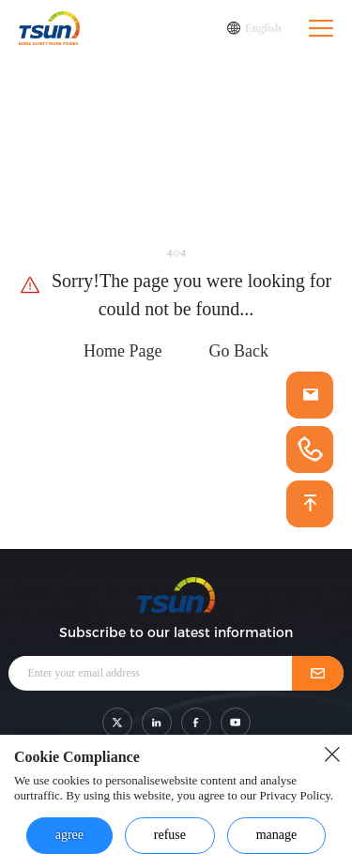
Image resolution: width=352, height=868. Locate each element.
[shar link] (117, 723)
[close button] (332, 754)
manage (277, 835)
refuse (170, 835)
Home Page (122, 351)
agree (69, 835)
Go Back (239, 351)
